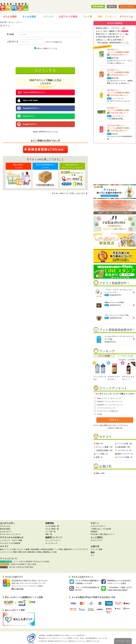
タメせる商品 (29, 17)
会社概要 (49, 635)
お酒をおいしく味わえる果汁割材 (109, 40)
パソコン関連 (12, 552)
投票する (114, 420)
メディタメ (49, 17)
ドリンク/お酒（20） (124, 444)
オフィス (94, 549)
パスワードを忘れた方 (54, 42)
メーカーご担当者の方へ (78, 635)
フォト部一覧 (50, 532)
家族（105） (100, 473)
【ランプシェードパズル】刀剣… (117, 315)
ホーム (11, 22)
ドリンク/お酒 (10, 549)
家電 (20, 552)
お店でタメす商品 (68, 17)
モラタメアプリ (97, 540)
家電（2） (99, 457)
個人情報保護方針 (92, 638)
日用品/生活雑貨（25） (104, 450)
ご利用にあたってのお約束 (101, 529)
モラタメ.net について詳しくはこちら (68, 193)
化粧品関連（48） (123, 447)
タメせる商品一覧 (52, 526)
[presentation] (46, 58)
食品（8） (99, 444)
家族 (101, 549)
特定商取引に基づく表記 (61, 635)
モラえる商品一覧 (52, 529)
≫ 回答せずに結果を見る (115, 428)
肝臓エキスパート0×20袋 (114, 302)
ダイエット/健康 (23, 549)
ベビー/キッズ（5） (124, 450)
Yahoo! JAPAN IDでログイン (31, 92)
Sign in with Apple (27, 100)
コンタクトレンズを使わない (108, 411)
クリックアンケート (53, 540)
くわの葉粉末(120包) (115, 119)
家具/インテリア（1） (124, 454)
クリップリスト (127, 7)
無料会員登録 (98, 7)
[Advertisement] (115, 497)
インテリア (77, 549)
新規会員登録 (5, 529)
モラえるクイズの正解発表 (10, 543)
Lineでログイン (26, 116)
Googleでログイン (27, 124)
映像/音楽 (31, 552)
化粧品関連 (35, 549)
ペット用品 (59, 549)
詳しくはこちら (18, 589)
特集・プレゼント (107, 17)
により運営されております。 (85, 641)
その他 (99, 414)
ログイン (112, 7)
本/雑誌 (39, 552)
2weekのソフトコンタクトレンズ (109, 402)
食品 (2, 549)
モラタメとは (126, 17)
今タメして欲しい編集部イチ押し (109, 31)
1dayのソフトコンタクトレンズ (109, 398)
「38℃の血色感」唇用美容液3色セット (111, 43)
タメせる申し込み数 (125, 356)
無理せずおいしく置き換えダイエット (110, 34)
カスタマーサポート (98, 526)
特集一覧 (49, 534)
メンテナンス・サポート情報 (11, 540)
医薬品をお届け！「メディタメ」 (109, 28)
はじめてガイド (6, 532)
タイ (92, 555)
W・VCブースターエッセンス (118, 101)
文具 (25, 552)
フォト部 (87, 17)
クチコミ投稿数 (104, 356)
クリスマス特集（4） (124, 457)
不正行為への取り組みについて (103, 534)
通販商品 (47, 552)
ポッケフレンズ (51, 543)
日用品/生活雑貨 (47, 549)
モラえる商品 (10, 17)
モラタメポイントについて (10, 534)
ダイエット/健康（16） (104, 447)
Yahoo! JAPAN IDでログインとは (45, 132)
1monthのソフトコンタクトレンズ (110, 405)
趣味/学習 (68, 549)
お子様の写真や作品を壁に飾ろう (109, 37)
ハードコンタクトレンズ (106, 408)
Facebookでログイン (28, 108)
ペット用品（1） (101, 454)
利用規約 (94, 532)
